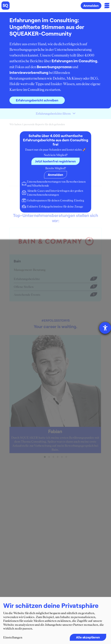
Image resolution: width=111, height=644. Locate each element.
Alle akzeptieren (88, 637)
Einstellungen (13, 637)
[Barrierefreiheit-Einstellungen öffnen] (105, 328)
